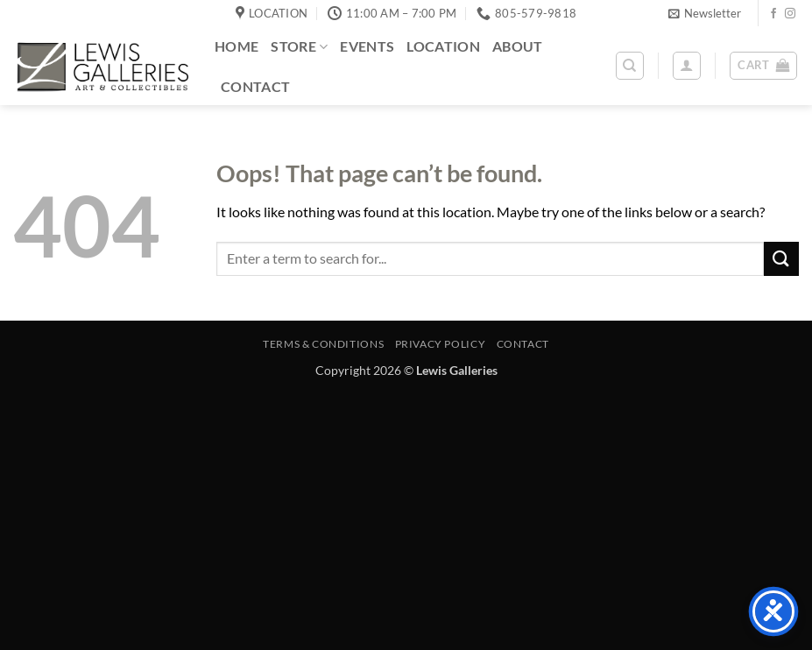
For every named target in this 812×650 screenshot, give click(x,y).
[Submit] (781, 259)
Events (367, 46)
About (518, 46)
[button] (705, 13)
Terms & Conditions (323, 344)
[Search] (630, 66)
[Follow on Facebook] (773, 14)
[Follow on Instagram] (790, 14)
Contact (255, 86)
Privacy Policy (441, 344)
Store (299, 46)
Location (443, 46)
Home (237, 46)
